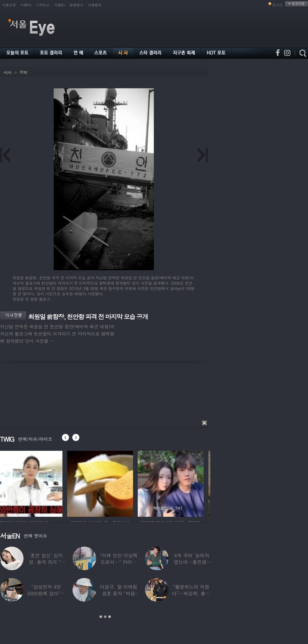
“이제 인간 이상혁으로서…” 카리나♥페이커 (118, 562)
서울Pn (26, 5)
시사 (7, 72)
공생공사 (77, 5)
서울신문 (9, 5)
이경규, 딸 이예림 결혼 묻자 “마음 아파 (119, 593)
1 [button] (101, 617)
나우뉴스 (43, 5)
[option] (33, 483)
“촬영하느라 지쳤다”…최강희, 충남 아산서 (191, 593)
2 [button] (105, 617)
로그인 (277, 5)
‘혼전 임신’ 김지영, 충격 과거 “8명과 (46, 562)
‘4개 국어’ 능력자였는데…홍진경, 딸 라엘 (191, 562)
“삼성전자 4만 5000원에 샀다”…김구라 (46, 593)
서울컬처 (95, 5)
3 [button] (110, 617)
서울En (59, 5)
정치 (23, 72)
